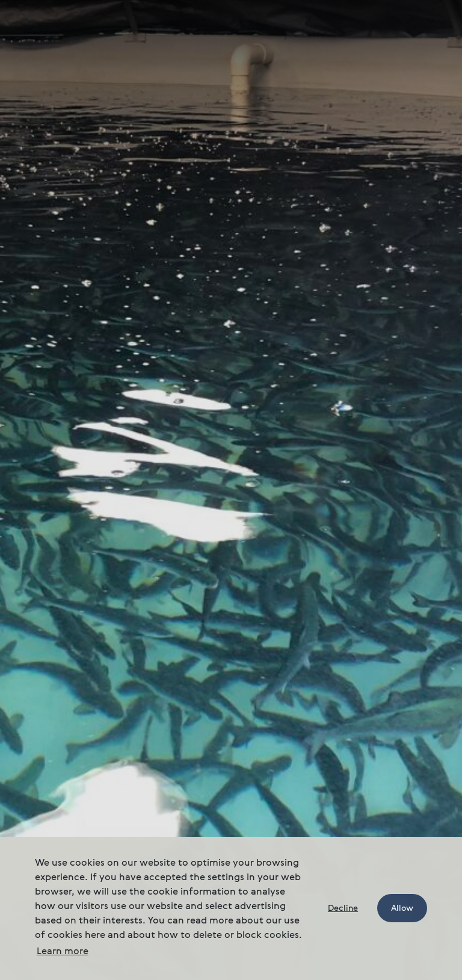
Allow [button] (402, 908)
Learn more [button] (63, 952)
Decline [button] (343, 908)
